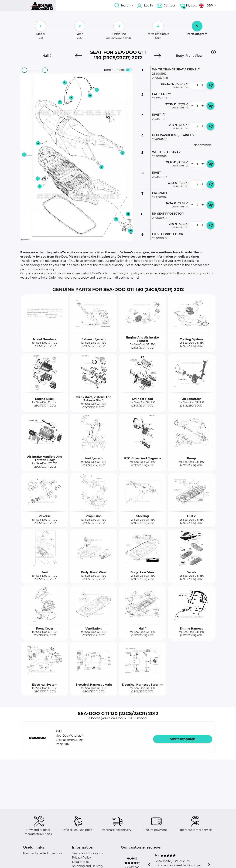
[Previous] (78, 56)
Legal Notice (81, 862)
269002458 (160, 78)
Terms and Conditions (87, 853)
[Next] (158, 56)
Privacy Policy (81, 858)
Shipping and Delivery (88, 866)
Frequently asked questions (43, 853)
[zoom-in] (45, 70)
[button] (213, 52)
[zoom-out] (25, 70)
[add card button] (211, 85)
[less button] (192, 85)
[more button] (203, 85)
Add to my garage (183, 739)
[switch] (129, 70)
